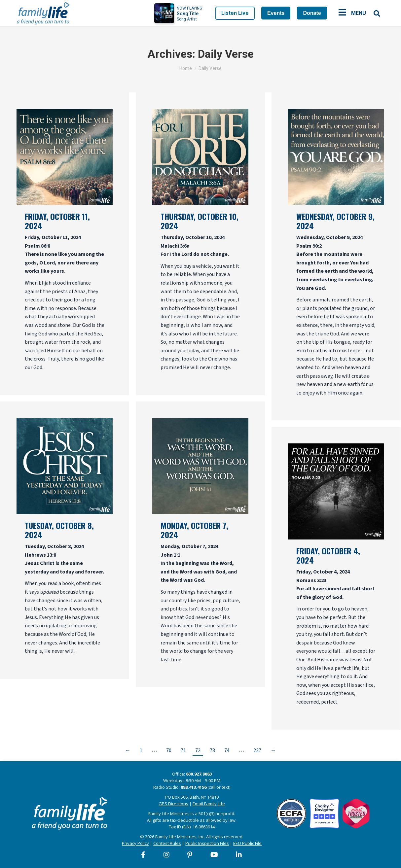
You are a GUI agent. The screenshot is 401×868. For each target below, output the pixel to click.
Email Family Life (209, 804)
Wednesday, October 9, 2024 (335, 221)
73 (212, 750)
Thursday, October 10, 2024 (200, 221)
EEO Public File (247, 843)
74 (227, 750)
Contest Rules (167, 843)
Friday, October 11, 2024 (57, 221)
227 (257, 750)
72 (198, 750)
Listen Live (235, 13)
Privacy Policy (135, 843)
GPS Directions (173, 804)
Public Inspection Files (207, 843)
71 (183, 750)
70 (169, 750)
